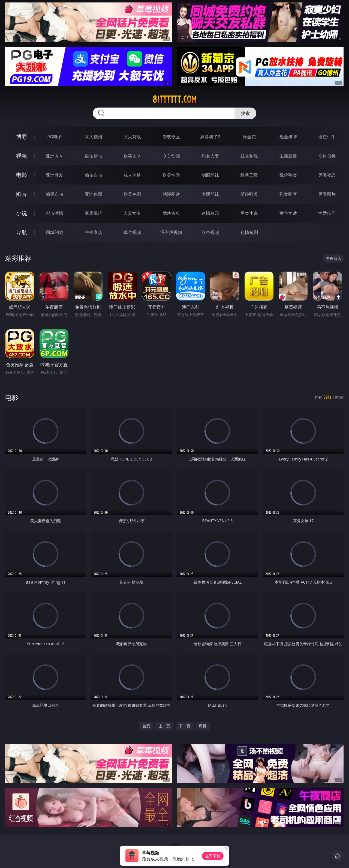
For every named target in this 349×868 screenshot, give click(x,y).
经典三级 (249, 175)
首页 (146, 726)
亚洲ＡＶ (55, 156)
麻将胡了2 (210, 137)
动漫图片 (171, 194)
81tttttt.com (174, 99)
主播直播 (288, 156)
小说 (22, 213)
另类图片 (327, 194)
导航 (22, 232)
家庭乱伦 (94, 213)
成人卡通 (132, 175)
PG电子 (54, 137)
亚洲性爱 (55, 175)
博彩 (22, 137)
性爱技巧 (327, 213)
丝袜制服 (249, 156)
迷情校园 (210, 213)
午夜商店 (94, 232)
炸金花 (249, 137)
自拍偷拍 (94, 156)
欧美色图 (132, 194)
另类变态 (327, 175)
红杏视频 (210, 232)
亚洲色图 (94, 194)
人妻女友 (132, 213)
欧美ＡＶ (132, 156)
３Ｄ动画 (171, 156)
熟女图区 (288, 194)
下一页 (185, 726)
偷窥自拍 (55, 194)
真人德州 (94, 137)
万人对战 (132, 137)
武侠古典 (171, 213)
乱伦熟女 (288, 175)
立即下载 (213, 856)
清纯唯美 (249, 194)
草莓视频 (132, 232)
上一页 (164, 726)
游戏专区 (171, 137)
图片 (22, 194)
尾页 (203, 726)
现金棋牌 (288, 137)
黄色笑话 (288, 213)
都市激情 (55, 213)
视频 (22, 156)
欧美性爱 (171, 175)
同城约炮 (55, 232)
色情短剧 (249, 232)
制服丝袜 (210, 175)
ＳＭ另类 (327, 156)
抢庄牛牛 (327, 137)
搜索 (245, 113)
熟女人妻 (210, 156)
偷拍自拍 (94, 175)
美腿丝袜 (210, 194)
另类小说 (249, 213)
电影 (22, 175)
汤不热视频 (171, 232)
